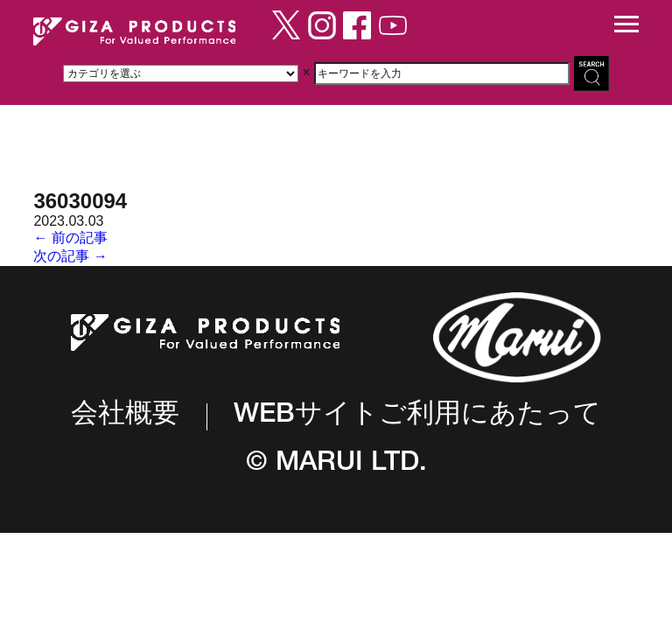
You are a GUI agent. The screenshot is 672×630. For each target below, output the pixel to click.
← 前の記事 (70, 238)
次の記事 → (70, 256)
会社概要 (125, 416)
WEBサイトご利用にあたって (417, 416)
